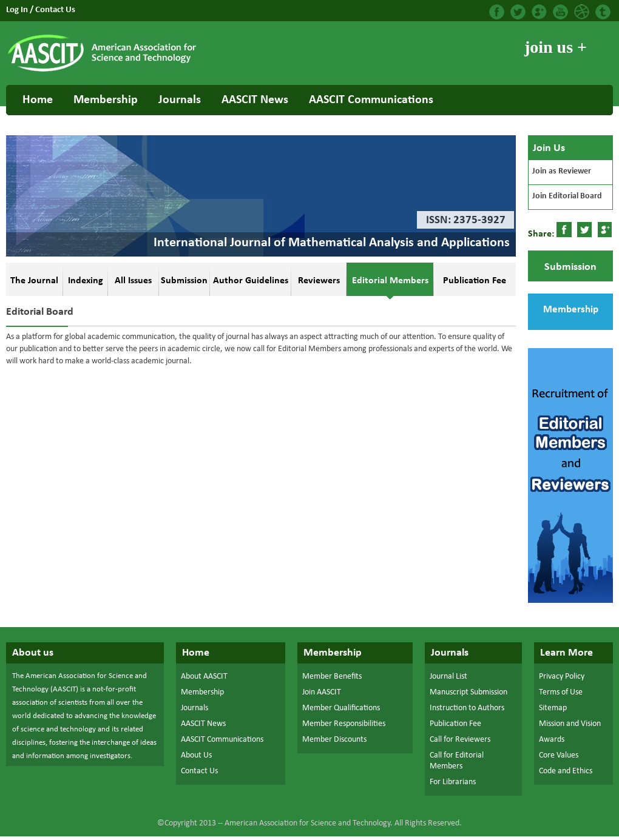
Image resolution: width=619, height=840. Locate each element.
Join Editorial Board (567, 196)
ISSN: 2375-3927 (466, 220)
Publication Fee (455, 724)
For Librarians (453, 782)
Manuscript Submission (468, 692)
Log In (18, 10)
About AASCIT (204, 677)
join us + (556, 47)
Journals (180, 100)
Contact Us (55, 10)
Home (38, 100)
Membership (106, 100)
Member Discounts (334, 740)
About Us (196, 755)
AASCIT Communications (371, 100)
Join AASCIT (322, 692)
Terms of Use (561, 692)
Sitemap (553, 708)
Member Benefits (332, 677)
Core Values (559, 755)
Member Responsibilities (344, 724)
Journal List (448, 677)
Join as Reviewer (562, 171)
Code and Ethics (566, 771)
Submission (570, 267)
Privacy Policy (562, 677)
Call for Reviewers (460, 740)
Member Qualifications (341, 708)
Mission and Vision (570, 724)
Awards (552, 740)
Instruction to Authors (467, 708)
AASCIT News (255, 100)
